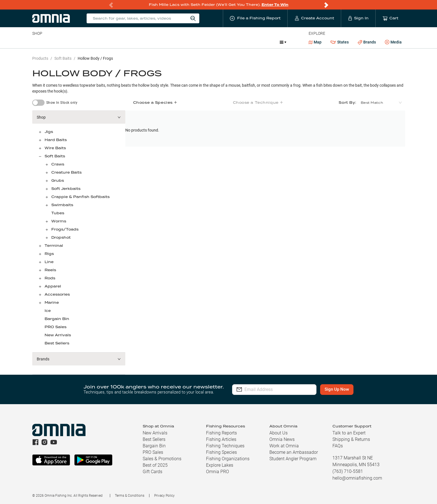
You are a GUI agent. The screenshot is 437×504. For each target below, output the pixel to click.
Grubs (58, 180)
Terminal (112, 42)
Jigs (49, 132)
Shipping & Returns (351, 439)
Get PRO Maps (194, 42)
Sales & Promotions (162, 459)
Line (54, 42)
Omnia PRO (218, 472)
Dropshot (61, 237)
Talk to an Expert (349, 433)
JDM (234, 42)
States (339, 42)
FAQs (338, 446)
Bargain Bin (57, 319)
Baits (37, 42)
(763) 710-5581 (348, 471)
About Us (278, 433)
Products (40, 58)
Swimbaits (62, 205)
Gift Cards (152, 472)
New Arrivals (58, 335)
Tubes (58, 213)
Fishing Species (221, 452)
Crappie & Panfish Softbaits (80, 197)
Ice (219, 42)
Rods (72, 42)
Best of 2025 (155, 465)
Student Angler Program (293, 459)
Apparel (53, 286)
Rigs (49, 254)
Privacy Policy (164, 496)
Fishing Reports (221, 433)
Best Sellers (57, 343)
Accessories (140, 42)
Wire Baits (55, 148)
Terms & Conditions (130, 496)
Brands (367, 42)
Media (393, 42)
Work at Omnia (284, 446)
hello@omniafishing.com (357, 478)
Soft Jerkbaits (66, 189)
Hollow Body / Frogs (95, 58)
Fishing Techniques (225, 446)
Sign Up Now (344, 389)
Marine (166, 42)
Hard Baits (56, 140)
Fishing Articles (221, 439)
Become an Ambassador (294, 452)
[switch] (38, 103)
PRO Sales (56, 327)
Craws (58, 164)
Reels (90, 42)
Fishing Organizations (228, 459)
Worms (59, 221)
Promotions (261, 43)
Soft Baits (63, 58)
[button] (79, 117)
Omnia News (282, 439)
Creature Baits (66, 172)
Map (315, 42)
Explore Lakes (220, 465)
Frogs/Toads (65, 229)
